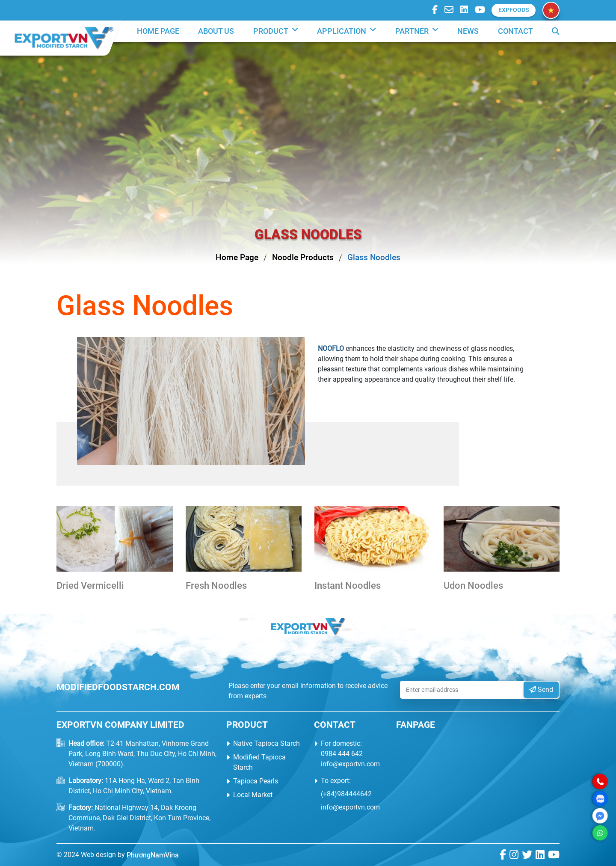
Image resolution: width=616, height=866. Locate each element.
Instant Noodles (348, 585)
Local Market (253, 795)
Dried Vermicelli (90, 585)
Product (276, 31)
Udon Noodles (473, 585)
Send (541, 690)
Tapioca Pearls (256, 781)
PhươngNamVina (153, 855)
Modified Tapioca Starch (259, 762)
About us (216, 31)
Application (346, 31)
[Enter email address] (462, 690)
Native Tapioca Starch (267, 743)
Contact (515, 31)
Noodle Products (303, 257)
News (468, 31)
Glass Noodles (374, 257)
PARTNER (417, 31)
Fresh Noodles (216, 585)
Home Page (158, 31)
